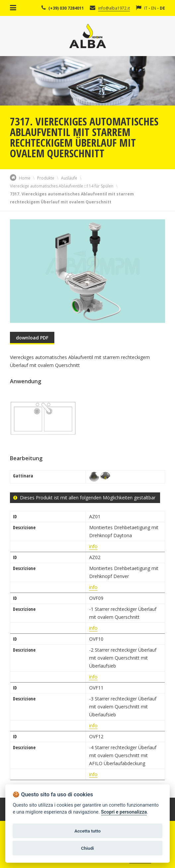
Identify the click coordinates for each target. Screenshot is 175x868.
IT (146, 8)
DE (162, 8)
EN (154, 8)
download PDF (32, 338)
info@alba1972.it (114, 8)
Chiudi (88, 848)
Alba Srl (88, 36)
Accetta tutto (87, 831)
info (93, 546)
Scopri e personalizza (124, 812)
